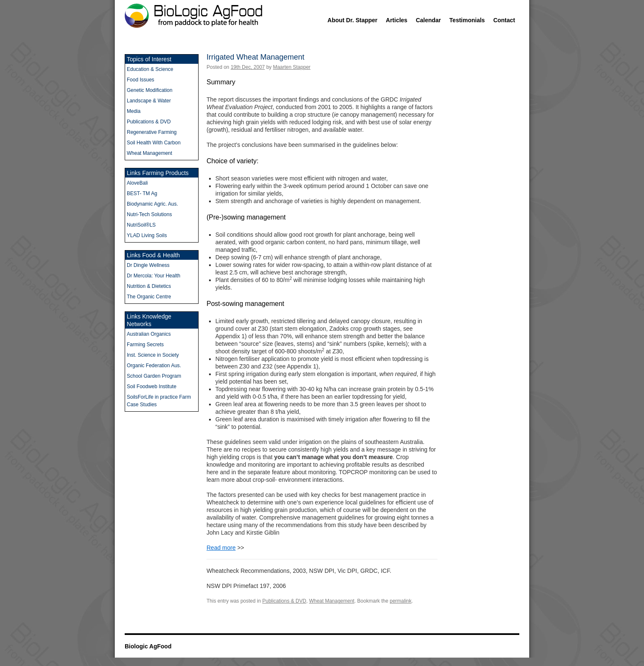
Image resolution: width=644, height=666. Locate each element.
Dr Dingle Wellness (148, 265)
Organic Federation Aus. (154, 366)
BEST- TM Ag (142, 193)
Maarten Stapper (292, 67)
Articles (397, 20)
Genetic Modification (150, 90)
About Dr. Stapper (352, 20)
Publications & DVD (284, 601)
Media (134, 111)
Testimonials (467, 20)
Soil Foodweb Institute (152, 387)
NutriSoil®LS (141, 225)
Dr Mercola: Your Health (153, 276)
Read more (221, 548)
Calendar (428, 20)
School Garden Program (154, 376)
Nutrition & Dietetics (149, 286)
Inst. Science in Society (153, 355)
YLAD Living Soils (147, 235)
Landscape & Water (149, 101)
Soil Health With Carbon (154, 143)
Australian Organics (149, 334)
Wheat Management (332, 601)
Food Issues (140, 80)
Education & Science (150, 69)
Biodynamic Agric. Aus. (152, 204)
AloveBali (137, 183)
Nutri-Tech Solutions (149, 214)
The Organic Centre (149, 297)
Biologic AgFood (148, 646)
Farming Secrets (145, 345)
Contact (504, 20)
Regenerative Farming (152, 132)
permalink (401, 601)
